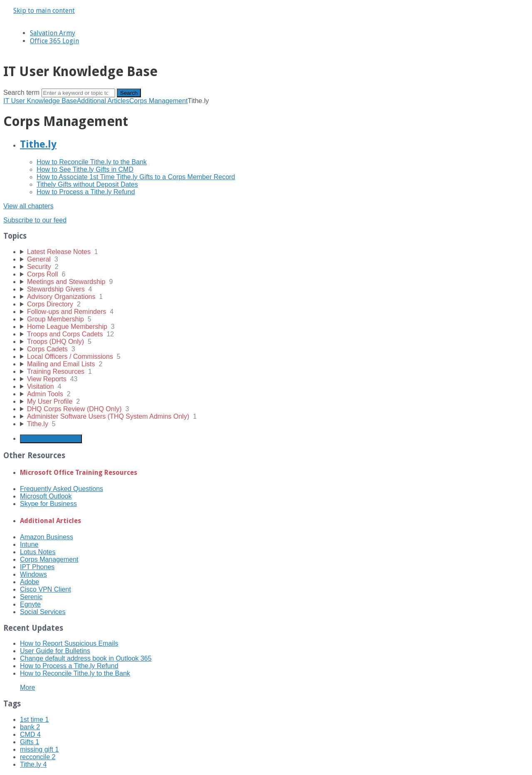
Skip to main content (44, 11)
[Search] (78, 93)
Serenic (31, 597)
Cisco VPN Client (46, 589)
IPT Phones (37, 567)
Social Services (43, 612)
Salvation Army (53, 33)
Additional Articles (103, 101)
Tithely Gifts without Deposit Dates (87, 184)
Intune (29, 544)
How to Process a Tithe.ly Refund (86, 192)
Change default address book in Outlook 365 (86, 658)
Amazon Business (47, 537)
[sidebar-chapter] (274, 252)
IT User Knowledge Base (40, 101)
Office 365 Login (54, 41)
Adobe (30, 582)
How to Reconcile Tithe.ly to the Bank (92, 162)
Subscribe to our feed (35, 220)
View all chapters (28, 206)
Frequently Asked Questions (62, 489)
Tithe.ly (38, 144)
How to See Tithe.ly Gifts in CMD (85, 169)
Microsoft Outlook (46, 496)
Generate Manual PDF (51, 439)
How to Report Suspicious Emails (69, 643)
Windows (33, 574)
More (27, 687)
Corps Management (159, 101)
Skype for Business (48, 504)
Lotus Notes (38, 552)
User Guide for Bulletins (55, 651)
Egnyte (30, 604)
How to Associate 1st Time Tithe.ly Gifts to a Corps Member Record (136, 177)
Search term (21, 93)
